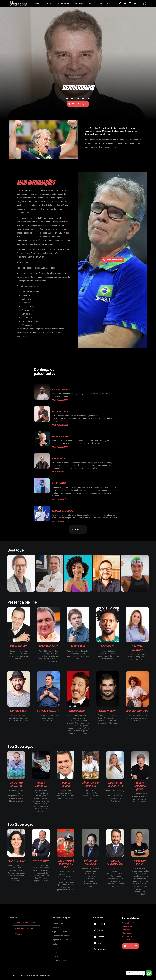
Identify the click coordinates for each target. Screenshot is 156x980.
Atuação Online (58, 923)
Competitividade (106, 128)
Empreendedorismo (59, 932)
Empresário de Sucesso (61, 940)
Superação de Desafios (61, 936)
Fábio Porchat (78, 711)
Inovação (55, 956)
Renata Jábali (16, 861)
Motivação (107, 131)
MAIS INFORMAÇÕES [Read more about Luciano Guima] (60, 425)
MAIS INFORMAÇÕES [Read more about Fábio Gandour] (60, 447)
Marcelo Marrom (129, 926)
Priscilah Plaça (140, 862)
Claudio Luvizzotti (48, 711)
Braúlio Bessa (19, 711)
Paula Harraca (128, 940)
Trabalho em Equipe (102, 134)
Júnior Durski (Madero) (90, 784)
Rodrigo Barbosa (62, 389)
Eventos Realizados (82, 3)
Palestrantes (64, 3)
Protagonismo (118, 131)
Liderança (97, 131)
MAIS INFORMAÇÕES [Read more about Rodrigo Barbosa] (60, 400)
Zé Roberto (108, 646)
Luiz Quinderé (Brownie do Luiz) (66, 864)
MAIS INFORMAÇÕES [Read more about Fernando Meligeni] (60, 521)
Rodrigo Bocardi (66, 784)
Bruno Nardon (108, 711)
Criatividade (56, 952)
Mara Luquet (127, 933)
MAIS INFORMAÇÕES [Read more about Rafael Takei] (60, 472)
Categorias (49, 3)
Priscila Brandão (129, 923)
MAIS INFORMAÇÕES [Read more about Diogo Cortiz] (60, 499)
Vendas (55, 944)
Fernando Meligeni (63, 511)
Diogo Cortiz (59, 483)
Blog (109, 3)
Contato (99, 3)
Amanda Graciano (137, 711)
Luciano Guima (60, 412)
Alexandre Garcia (129, 936)
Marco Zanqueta (41, 784)
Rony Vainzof (41, 861)
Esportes (88, 131)
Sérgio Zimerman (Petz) (140, 786)
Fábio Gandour (60, 436)
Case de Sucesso (59, 961)
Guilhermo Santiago (16, 784)
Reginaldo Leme (48, 646)
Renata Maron (128, 930)
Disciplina (131, 128)
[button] (120, 3)
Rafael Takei (59, 459)
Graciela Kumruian (137, 648)
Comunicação (119, 128)
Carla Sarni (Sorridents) (115, 784)
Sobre (37, 3)
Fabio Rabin (78, 646)
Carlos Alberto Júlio (115, 862)
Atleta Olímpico (91, 128)
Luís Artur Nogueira (90, 862)
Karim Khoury (19, 646)
